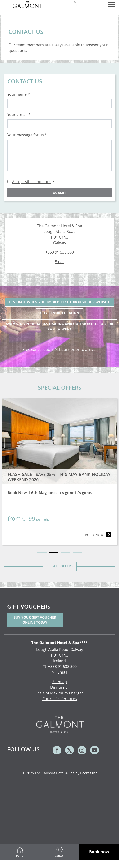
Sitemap (60, 682)
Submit (60, 193)
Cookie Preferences (60, 699)
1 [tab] (42, 553)
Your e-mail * (19, 115)
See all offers (60, 566)
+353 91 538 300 (60, 252)
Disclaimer (60, 687)
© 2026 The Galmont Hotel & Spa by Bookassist (60, 773)
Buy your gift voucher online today (35, 620)
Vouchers (75, 7)
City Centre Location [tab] (60, 313)
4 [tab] (77, 553)
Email (59, 262)
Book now (98, 535)
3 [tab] (66, 553)
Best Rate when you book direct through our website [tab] (59, 302)
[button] (99, 852)
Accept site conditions (32, 182)
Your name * (19, 94)
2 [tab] (54, 553)
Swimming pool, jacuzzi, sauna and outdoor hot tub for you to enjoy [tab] (60, 326)
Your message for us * (27, 135)
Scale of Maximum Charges (59, 693)
